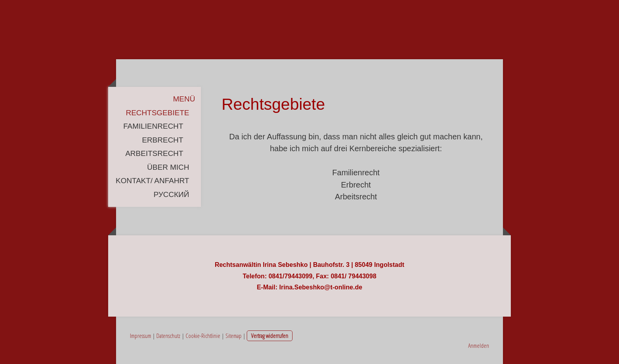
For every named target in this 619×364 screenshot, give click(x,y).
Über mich (168, 167)
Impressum (141, 336)
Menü (184, 99)
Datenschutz (168, 336)
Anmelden (479, 345)
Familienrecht (153, 126)
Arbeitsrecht (154, 153)
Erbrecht (163, 140)
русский (171, 194)
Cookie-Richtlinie (203, 336)
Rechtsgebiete (158, 113)
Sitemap (234, 336)
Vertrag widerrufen (270, 336)
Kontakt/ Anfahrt (152, 181)
